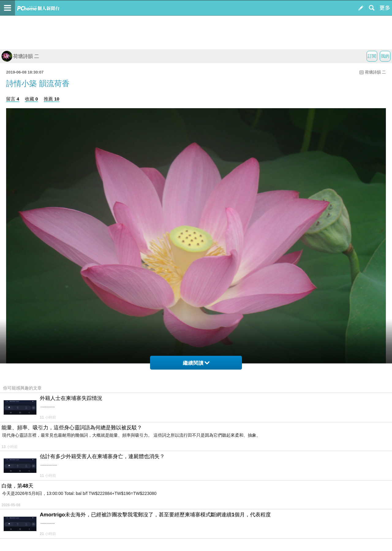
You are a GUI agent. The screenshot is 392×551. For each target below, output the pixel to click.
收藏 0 (31, 99)
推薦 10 (52, 99)
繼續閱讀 (196, 363)
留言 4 (13, 99)
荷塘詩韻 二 (20, 56)
